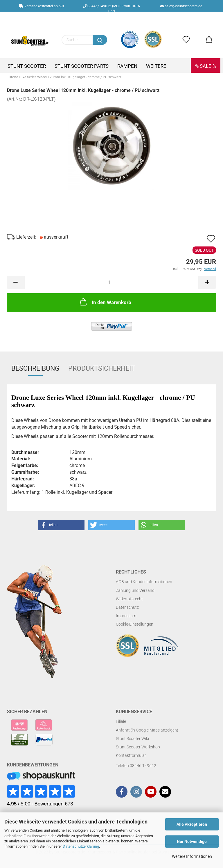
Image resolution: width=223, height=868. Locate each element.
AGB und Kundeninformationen (144, 582)
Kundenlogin (116, 18)
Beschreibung (35, 369)
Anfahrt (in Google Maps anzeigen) (147, 730)
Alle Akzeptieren (192, 824)
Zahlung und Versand (135, 590)
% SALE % (206, 66)
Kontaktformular (131, 755)
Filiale (121, 721)
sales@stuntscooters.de (181, 6)
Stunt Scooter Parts (82, 66)
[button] (61, 525)
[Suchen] (100, 40)
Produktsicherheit (102, 369)
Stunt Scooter (27, 66)
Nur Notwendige (192, 842)
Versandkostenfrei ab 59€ (42, 6)
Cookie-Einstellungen (135, 624)
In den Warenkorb (105, 302)
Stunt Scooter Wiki (132, 739)
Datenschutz (127, 607)
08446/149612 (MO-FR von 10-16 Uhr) (111, 8)
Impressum (126, 616)
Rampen (127, 66)
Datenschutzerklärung (81, 846)
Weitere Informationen (192, 856)
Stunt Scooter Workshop (138, 747)
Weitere (156, 66)
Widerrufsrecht (129, 599)
